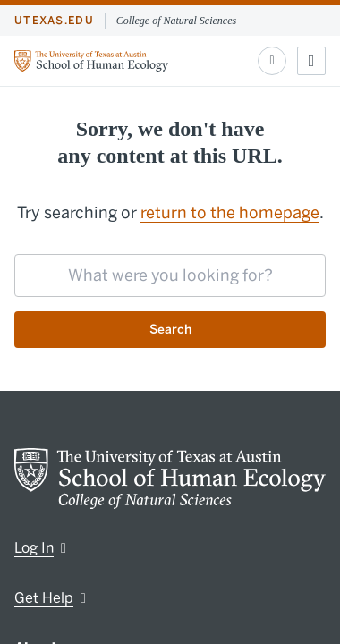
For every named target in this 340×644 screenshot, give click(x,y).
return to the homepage (230, 213)
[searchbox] (170, 275)
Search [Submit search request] (170, 330)
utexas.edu (54, 21)
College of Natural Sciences (176, 21)
